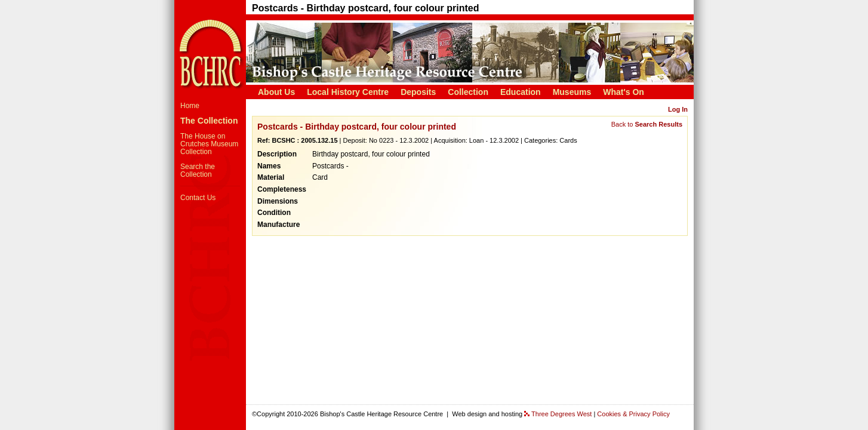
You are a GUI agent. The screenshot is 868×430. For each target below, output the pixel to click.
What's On (624, 92)
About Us (276, 92)
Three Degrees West (561, 414)
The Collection (209, 121)
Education (521, 92)
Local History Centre (348, 92)
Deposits (418, 92)
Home (190, 106)
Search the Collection (198, 171)
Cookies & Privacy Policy (633, 414)
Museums (572, 92)
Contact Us (198, 198)
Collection (468, 92)
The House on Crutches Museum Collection (209, 144)
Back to (647, 124)
